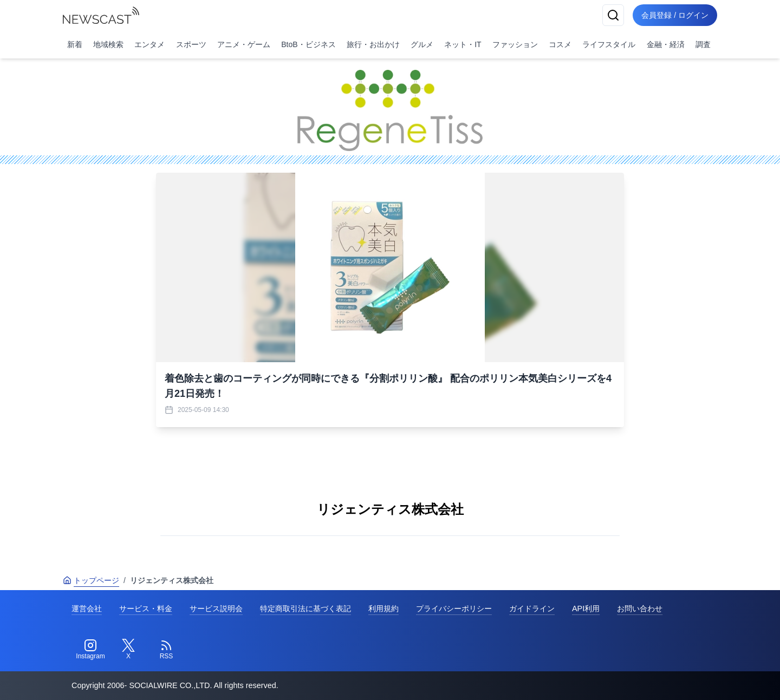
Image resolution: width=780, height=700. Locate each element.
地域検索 (108, 44)
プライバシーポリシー (454, 609)
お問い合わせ (640, 609)
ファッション (515, 44)
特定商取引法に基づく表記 (305, 609)
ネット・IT (463, 44)
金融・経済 (666, 44)
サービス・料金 (146, 609)
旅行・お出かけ (373, 44)
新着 (75, 44)
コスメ (560, 44)
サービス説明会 (216, 609)
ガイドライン (532, 609)
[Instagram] (90, 650)
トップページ (91, 580)
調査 (703, 44)
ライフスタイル (609, 44)
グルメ (422, 44)
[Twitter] (128, 650)
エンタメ (149, 44)
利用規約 (383, 609)
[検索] (613, 15)
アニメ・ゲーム (244, 44)
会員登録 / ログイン (675, 15)
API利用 (586, 609)
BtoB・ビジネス (308, 44)
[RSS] (166, 650)
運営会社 (87, 609)
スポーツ (191, 44)
